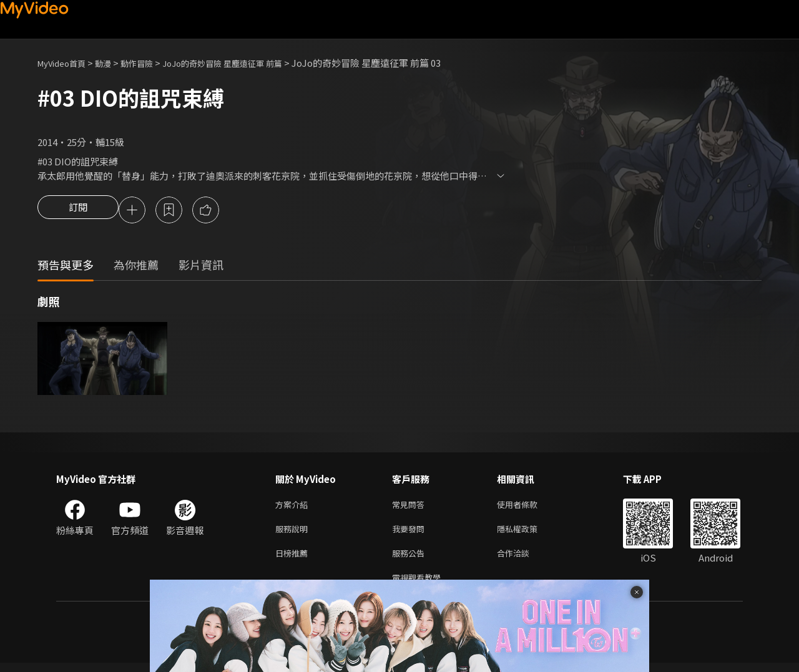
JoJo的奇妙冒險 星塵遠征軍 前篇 (247, 63)
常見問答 (411, 507)
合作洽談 (523, 559)
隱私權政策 (528, 533)
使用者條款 (528, 507)
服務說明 (294, 533)
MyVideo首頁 (66, 63)
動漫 (113, 63)
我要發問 (411, 533)
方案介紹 (294, 507)
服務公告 (411, 559)
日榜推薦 (294, 559)
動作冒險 (150, 63)
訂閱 (78, 211)
